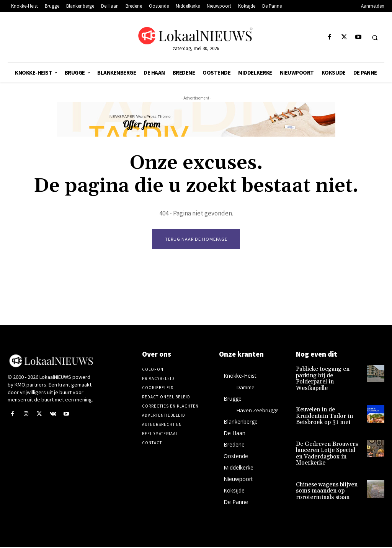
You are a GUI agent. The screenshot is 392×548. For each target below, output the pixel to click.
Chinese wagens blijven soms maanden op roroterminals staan (325, 481)
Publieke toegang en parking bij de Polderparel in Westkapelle (329, 376)
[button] (375, 38)
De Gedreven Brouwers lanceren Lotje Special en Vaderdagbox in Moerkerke (327, 445)
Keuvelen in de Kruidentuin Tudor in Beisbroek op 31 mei (323, 409)
